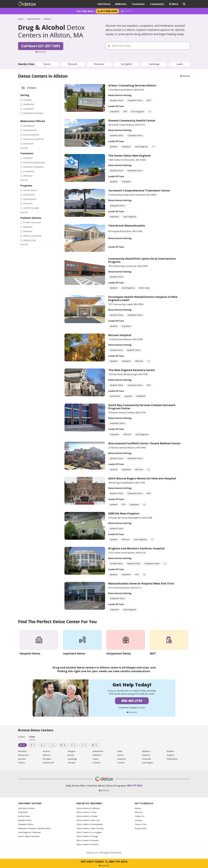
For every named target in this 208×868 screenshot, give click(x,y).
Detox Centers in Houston (88, 840)
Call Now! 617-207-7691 (41, 46)
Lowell (179, 64)
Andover (46, 751)
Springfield (126, 64)
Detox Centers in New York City (90, 828)
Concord (121, 763)
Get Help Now (85, 11)
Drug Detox (23, 812)
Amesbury (22, 751)
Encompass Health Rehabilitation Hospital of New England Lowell (143, 298)
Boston (47, 64)
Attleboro (146, 751)
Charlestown (172, 759)
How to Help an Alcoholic (29, 836)
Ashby (120, 751)
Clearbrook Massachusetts (127, 226)
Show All (24, 148)
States (21, 737)
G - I (43, 745)
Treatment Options (30, 803)
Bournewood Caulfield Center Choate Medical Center (145, 443)
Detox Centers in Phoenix (87, 844)
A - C (22, 745)
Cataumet (121, 759)
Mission (138, 808)
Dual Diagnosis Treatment (29, 832)
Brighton (170, 755)
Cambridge (154, 64)
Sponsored (126, 11)
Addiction (121, 4)
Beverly (71, 755)
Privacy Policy (141, 828)
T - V (84, 745)
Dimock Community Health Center (132, 120)
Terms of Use (141, 824)
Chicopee (72, 763)
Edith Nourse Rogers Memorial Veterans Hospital (142, 478)
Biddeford (97, 755)
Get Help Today (104, 862)
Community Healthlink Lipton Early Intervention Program (142, 260)
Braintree (146, 755)
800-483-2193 (132, 701)
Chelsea (21, 763)
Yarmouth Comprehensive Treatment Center (139, 190)
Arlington (71, 751)
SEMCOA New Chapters (124, 513)
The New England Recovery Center (132, 370)
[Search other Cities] (150, 46)
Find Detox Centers (26, 808)
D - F (33, 745)
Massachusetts (34, 19)
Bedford (170, 751)
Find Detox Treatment (89, 803)
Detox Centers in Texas (86, 812)
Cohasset (97, 763)
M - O (63, 745)
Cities (32, 737)
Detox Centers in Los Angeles (89, 832)
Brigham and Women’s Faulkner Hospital (136, 548)
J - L (52, 745)
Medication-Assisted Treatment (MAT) (34, 828)
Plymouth (72, 64)
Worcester (99, 64)
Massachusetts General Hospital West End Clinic (141, 583)
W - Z (94, 745)
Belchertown (23, 755)
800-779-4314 (135, 786)
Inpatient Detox (25, 820)
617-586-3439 (107, 11)
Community (157, 4)
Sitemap (138, 820)
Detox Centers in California (88, 808)
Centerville (146, 759)
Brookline (47, 759)
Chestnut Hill (48, 763)
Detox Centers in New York (88, 820)
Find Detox (104, 4)
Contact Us (140, 816)
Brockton (22, 759)
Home (21, 19)
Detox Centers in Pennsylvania (89, 824)
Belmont (47, 755)
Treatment (138, 4)
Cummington (148, 763)
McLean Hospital (120, 335)
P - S (73, 745)
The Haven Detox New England (129, 156)
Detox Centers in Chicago (87, 836)
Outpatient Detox (26, 824)
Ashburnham (98, 751)
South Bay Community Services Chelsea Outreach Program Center (142, 407)
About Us (139, 812)
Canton (96, 759)
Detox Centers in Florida (87, 816)
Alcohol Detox (24, 816)
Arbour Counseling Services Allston (132, 85)
